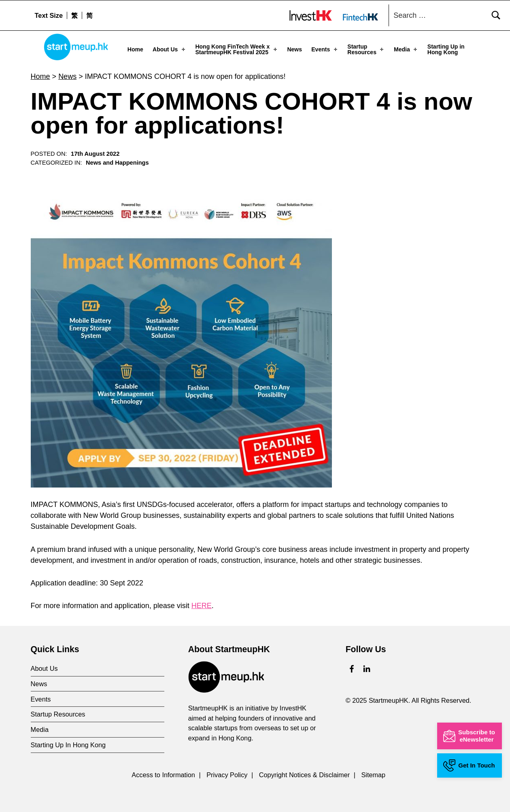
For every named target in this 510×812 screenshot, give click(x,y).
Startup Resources (366, 49)
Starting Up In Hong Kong (68, 745)
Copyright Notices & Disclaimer (304, 775)
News (294, 49)
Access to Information (163, 775)
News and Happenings (117, 163)
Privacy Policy (227, 775)
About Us (170, 49)
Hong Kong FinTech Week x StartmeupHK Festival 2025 (237, 49)
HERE (202, 605)
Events (325, 49)
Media (406, 49)
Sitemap (373, 775)
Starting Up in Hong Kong (446, 49)
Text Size (49, 15)
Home (135, 49)
